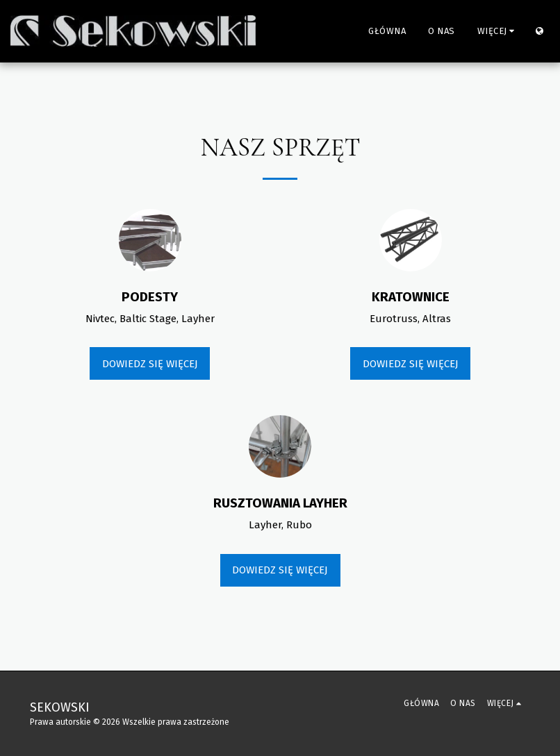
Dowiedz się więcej (150, 364)
